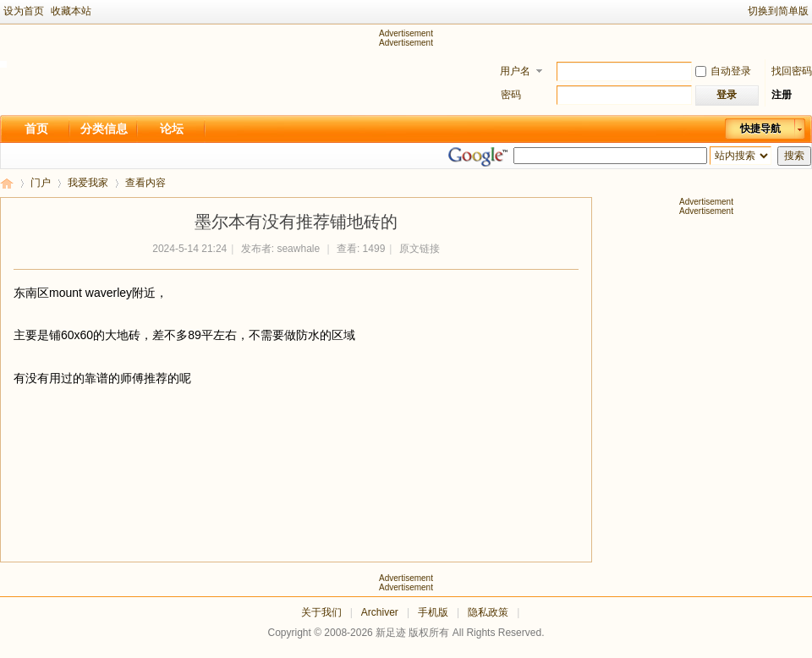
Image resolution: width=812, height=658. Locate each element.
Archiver (380, 612)
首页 (36, 129)
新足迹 (7, 183)
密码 (511, 95)
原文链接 (420, 249)
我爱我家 (88, 183)
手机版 (433, 612)
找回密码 (792, 71)
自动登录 (723, 71)
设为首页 (24, 11)
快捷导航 (760, 129)
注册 (782, 95)
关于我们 (321, 612)
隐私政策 (488, 612)
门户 (41, 183)
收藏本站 (71, 11)
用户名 (515, 71)
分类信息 (104, 129)
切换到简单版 (778, 11)
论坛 (172, 129)
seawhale (298, 249)
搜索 (794, 156)
